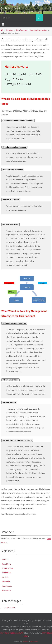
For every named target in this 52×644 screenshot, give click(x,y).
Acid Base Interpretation (39, 30)
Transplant (7, 573)
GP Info (5, 577)
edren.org (7, 4)
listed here (11, 607)
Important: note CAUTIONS (12, 633)
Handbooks (7, 586)
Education (9, 30)
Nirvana (25, 641)
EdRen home (7, 568)
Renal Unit (6, 564)
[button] (18, 121)
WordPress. (35, 641)
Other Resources (22, 30)
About (5, 559)
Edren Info (6, 590)
